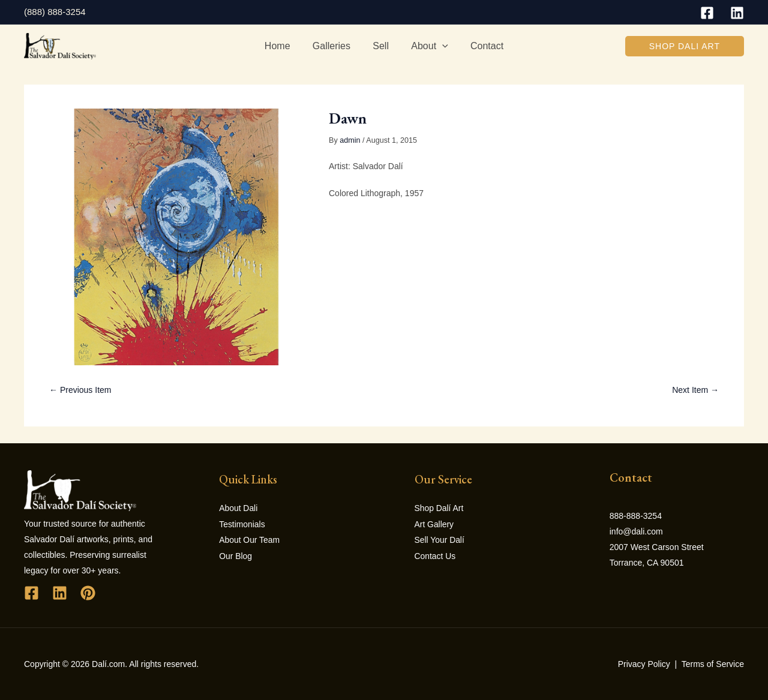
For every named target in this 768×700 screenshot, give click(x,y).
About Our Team (250, 539)
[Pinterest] (88, 593)
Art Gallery (434, 524)
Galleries (334, 46)
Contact (480, 46)
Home (283, 46)
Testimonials (242, 524)
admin (350, 140)
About (426, 46)
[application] (439, 46)
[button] (685, 46)
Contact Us (435, 555)
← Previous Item (80, 390)
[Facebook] (707, 13)
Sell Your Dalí (440, 539)
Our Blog (235, 555)
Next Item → (695, 390)
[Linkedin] (737, 13)
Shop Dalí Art (439, 508)
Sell (381, 46)
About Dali (238, 508)
